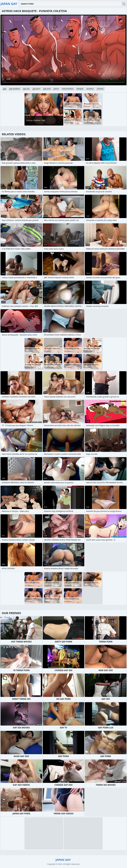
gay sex (26, 89)
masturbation (68, 89)
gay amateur (15, 89)
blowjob (80, 89)
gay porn (36, 89)
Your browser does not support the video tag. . (63, 50)
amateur (90, 89)
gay (5, 89)
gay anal (47, 89)
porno (56, 89)
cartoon (100, 89)
